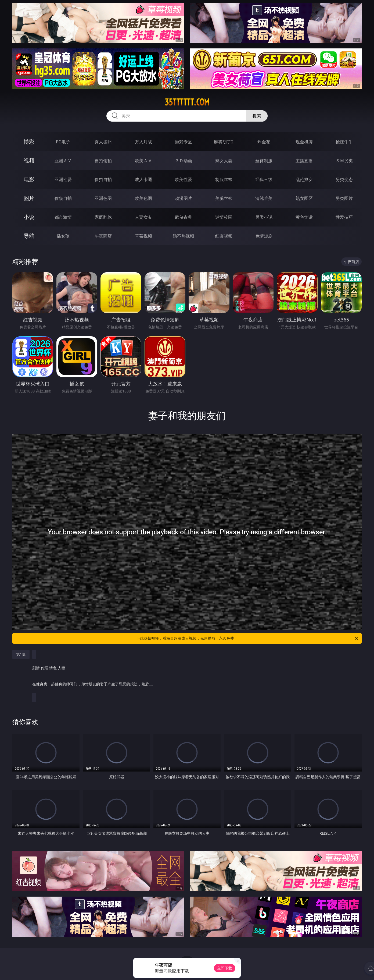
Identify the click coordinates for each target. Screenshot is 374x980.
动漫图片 (184, 198)
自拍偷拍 (103, 161)
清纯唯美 (264, 198)
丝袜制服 (264, 161)
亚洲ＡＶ (63, 161)
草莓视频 (143, 236)
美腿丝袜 (224, 198)
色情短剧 (264, 236)
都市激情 (63, 217)
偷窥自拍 (63, 198)
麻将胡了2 (224, 142)
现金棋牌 (304, 142)
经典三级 (264, 179)
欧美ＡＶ (143, 161)
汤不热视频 (184, 236)
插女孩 (63, 236)
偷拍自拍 (103, 179)
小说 (29, 217)
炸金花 (264, 142)
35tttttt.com (187, 102)
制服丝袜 (224, 179)
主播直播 (304, 161)
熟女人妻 (224, 161)
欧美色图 (143, 198)
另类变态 (344, 179)
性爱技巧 (344, 217)
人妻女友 (143, 217)
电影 (29, 179)
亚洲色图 (103, 198)
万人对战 (143, 142)
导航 (29, 236)
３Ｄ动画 (184, 161)
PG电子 (63, 142)
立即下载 (225, 968)
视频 (29, 160)
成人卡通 (143, 179)
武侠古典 (184, 217)
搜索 (257, 116)
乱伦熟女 (304, 179)
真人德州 (103, 142)
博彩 (29, 142)
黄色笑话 (304, 217)
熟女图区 (304, 198)
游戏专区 (184, 142)
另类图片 (344, 198)
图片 (29, 198)
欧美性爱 (184, 179)
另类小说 (264, 217)
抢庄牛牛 (344, 142)
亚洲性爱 (63, 179)
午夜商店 (103, 236)
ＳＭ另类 (344, 161)
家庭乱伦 (103, 217)
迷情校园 (224, 217)
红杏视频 (224, 236)
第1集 (21, 654)
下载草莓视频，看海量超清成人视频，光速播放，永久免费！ (248, 638)
